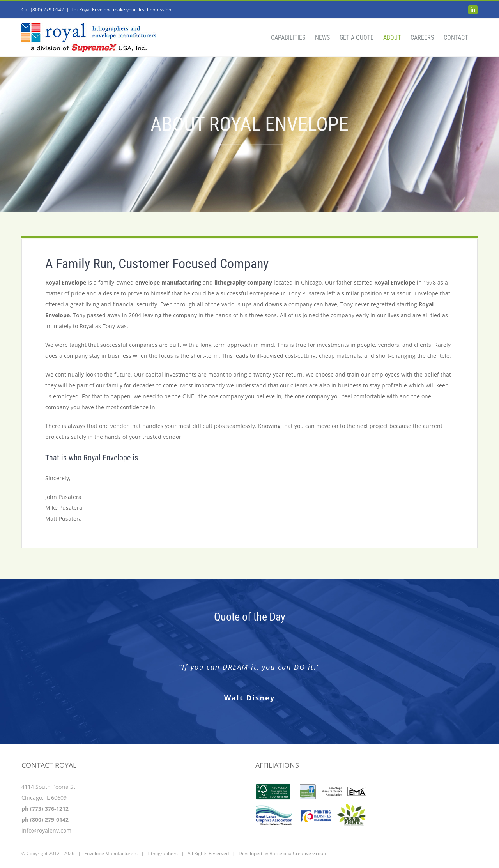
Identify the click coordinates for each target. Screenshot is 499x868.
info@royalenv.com (46, 830)
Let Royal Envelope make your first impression (121, 10)
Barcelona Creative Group (298, 853)
